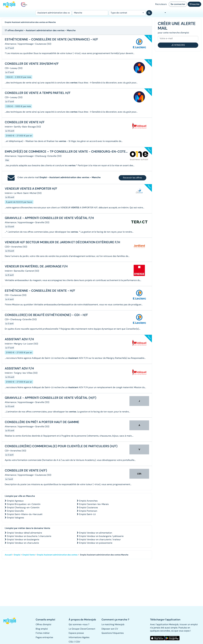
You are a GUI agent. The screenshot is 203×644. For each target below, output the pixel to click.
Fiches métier (43, 633)
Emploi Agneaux (15, 501)
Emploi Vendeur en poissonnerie (96, 543)
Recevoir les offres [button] (132, 178)
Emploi (17, 555)
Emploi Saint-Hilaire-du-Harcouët (25, 514)
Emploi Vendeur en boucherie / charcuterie (29, 536)
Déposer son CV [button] (110, 629)
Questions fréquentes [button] (113, 633)
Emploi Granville (15, 511)
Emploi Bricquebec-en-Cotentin (24, 504)
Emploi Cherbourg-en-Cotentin (23, 507)
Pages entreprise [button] (44, 637)
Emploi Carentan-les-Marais (94, 504)
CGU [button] (71, 642)
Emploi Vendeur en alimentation (96, 533)
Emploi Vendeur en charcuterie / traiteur (100, 539)
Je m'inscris (178, 45)
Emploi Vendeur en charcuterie (23, 543)
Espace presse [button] (76, 633)
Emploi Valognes (16, 518)
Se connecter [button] (178, 4)
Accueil (8, 555)
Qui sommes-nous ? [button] (79, 624)
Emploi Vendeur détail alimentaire (24, 533)
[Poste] (53, 13)
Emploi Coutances (89, 507)
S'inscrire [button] (194, 4)
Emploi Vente (29, 555)
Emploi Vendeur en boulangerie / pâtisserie (101, 536)
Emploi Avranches (88, 501)
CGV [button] (78, 642)
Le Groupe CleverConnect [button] (82, 629)
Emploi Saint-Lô (87, 514)
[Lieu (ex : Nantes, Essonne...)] (90, 13)
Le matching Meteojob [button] (113, 624)
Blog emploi (42, 629)
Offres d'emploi (43, 624)
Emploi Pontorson (88, 511)
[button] (11, 621)
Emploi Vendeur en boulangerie (23, 539)
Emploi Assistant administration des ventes (57, 555)
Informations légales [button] (79, 637)
